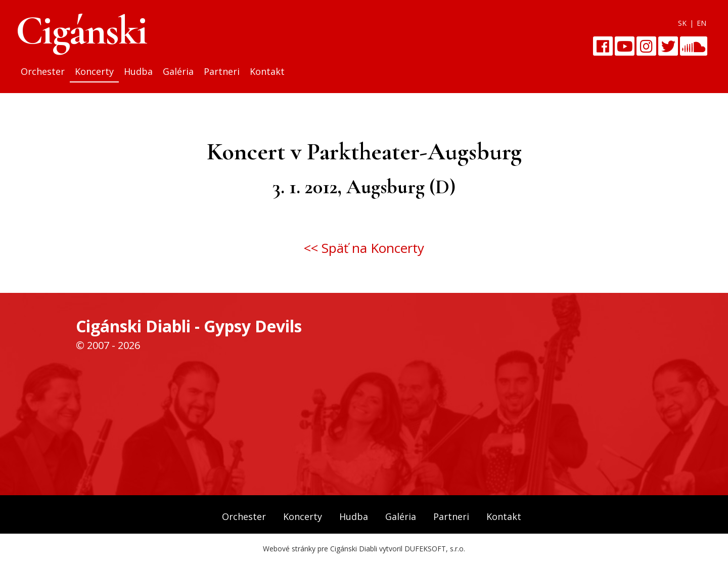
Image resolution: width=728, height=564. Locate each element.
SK (682, 23)
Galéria (178, 71)
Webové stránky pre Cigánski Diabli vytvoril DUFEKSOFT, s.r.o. (364, 549)
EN (701, 23)
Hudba (138, 71)
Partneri (222, 71)
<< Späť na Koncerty (364, 248)
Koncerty (94, 71)
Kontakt (267, 71)
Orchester (43, 71)
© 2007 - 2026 (108, 345)
